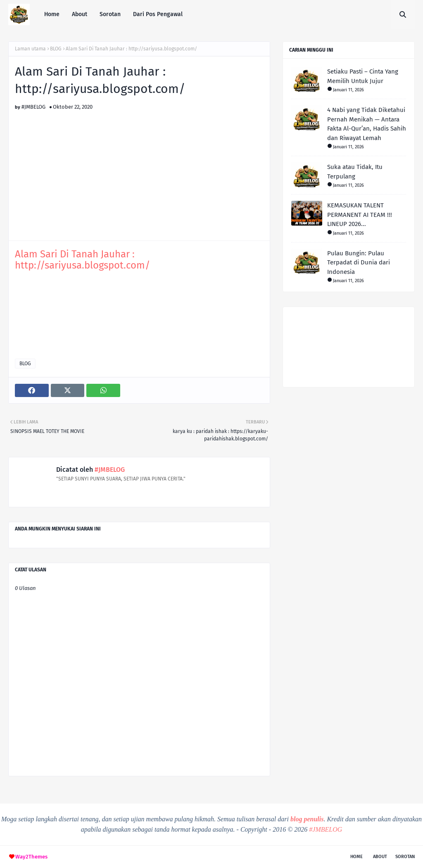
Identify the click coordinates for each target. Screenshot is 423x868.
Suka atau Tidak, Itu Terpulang (355, 172)
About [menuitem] (80, 14)
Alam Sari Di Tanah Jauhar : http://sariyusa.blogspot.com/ (82, 260)
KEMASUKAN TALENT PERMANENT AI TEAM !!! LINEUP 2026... (360, 215)
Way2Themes (31, 857)
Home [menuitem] (52, 14)
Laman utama (30, 49)
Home (356, 857)
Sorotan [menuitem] (110, 14)
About (380, 857)
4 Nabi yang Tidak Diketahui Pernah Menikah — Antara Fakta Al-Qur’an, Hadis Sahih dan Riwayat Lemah (367, 124)
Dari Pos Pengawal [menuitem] (158, 14)
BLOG (56, 49)
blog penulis (307, 819)
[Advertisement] (139, 168)
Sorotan (405, 857)
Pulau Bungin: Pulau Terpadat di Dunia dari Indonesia (359, 263)
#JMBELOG (33, 107)
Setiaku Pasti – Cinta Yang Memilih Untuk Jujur (363, 76)
